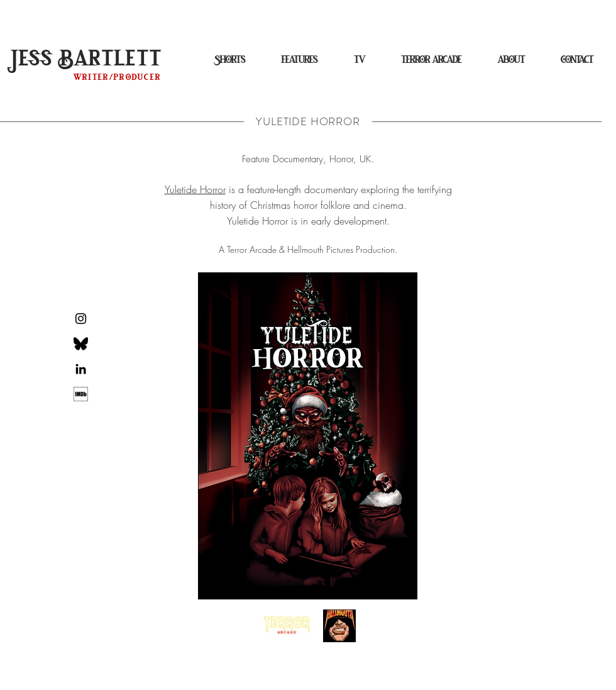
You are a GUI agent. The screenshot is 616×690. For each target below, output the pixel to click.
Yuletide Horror (195, 189)
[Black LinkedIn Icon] (81, 369)
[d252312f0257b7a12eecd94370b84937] (81, 394)
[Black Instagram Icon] (81, 319)
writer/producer (118, 77)
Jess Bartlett (87, 59)
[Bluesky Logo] (81, 344)
